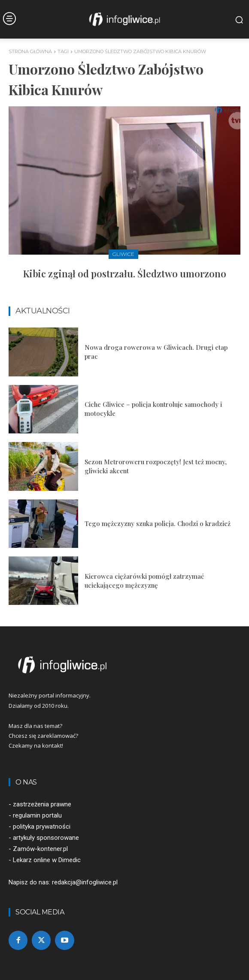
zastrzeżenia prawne (42, 804)
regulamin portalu (37, 815)
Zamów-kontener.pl (40, 849)
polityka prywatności (42, 827)
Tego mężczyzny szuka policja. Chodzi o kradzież (158, 523)
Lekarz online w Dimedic (47, 860)
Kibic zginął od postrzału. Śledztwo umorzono (125, 274)
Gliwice (123, 254)
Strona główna (30, 51)
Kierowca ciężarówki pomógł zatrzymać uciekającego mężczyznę (144, 581)
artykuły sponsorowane (46, 838)
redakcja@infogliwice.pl (85, 882)
